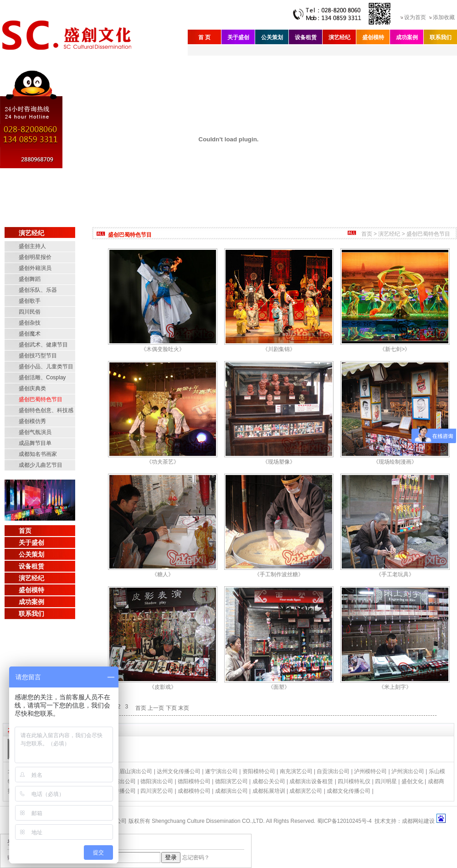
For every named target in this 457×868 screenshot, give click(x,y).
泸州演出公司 (408, 771)
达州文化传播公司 (179, 771)
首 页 (204, 37)
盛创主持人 (32, 246)
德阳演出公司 (157, 781)
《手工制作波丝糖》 (279, 574)
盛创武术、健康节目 (43, 345)
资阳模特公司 (259, 771)
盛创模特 (373, 37)
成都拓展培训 (269, 791)
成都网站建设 (418, 821)
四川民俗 (30, 312)
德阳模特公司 (194, 781)
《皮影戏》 (163, 687)
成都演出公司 (231, 791)
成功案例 (407, 37)
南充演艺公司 (296, 771)
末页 (184, 708)
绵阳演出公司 (119, 781)
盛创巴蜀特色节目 (41, 399)
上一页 (156, 708)
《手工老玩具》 (395, 574)
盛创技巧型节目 (38, 356)
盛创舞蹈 (30, 279)
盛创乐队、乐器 (38, 290)
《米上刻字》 (395, 687)
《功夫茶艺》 (163, 462)
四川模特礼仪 (354, 781)
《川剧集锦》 (279, 349)
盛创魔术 (30, 334)
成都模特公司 (194, 791)
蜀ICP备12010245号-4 (344, 821)
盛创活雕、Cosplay (42, 377)
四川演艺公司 (157, 791)
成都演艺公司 (306, 791)
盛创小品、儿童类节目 (46, 367)
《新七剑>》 (395, 349)
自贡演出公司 (333, 771)
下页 (171, 708)
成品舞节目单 (35, 443)
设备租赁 (306, 37)
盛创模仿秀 (32, 421)
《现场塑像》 (279, 462)
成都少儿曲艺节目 (41, 465)
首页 (25, 531)
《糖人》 (163, 574)
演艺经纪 (339, 37)
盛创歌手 (30, 301)
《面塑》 (279, 687)
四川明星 (386, 781)
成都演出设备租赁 (311, 781)
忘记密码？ (196, 858)
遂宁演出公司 (221, 771)
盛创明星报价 (35, 257)
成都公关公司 (269, 781)
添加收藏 (444, 17)
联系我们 (441, 37)
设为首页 (415, 17)
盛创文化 (412, 781)
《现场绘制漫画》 (395, 462)
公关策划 (272, 37)
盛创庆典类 (32, 388)
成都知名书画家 (38, 454)
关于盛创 (238, 37)
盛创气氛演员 (35, 432)
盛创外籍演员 (35, 268)
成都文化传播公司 (349, 791)
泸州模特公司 (370, 771)
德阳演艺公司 (231, 781)
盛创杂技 (30, 323)
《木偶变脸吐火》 (163, 349)
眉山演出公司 (136, 771)
